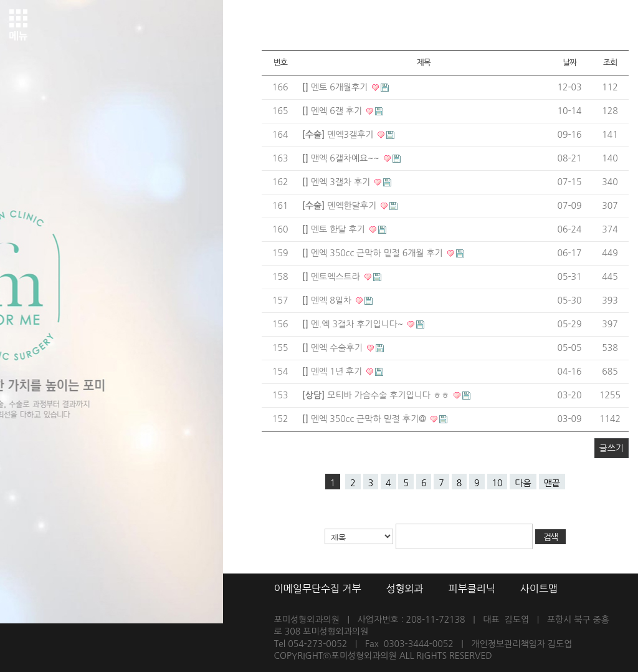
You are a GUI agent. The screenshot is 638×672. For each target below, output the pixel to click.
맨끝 (552, 483)
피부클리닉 (472, 588)
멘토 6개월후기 (336, 87)
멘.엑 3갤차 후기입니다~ (354, 324)
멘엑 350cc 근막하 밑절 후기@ (365, 419)
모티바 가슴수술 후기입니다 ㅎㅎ (377, 395)
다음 (523, 483)
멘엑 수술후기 (334, 348)
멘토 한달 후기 (335, 229)
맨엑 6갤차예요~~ (342, 158)
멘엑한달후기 (340, 206)
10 (498, 483)
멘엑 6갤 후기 (333, 111)
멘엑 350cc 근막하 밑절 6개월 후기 (374, 253)
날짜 (569, 63)
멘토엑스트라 (332, 277)
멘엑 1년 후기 (333, 372)
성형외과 (404, 588)
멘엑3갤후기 (339, 135)
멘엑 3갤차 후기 (337, 182)
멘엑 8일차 (328, 300)
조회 (610, 63)
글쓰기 (612, 448)
